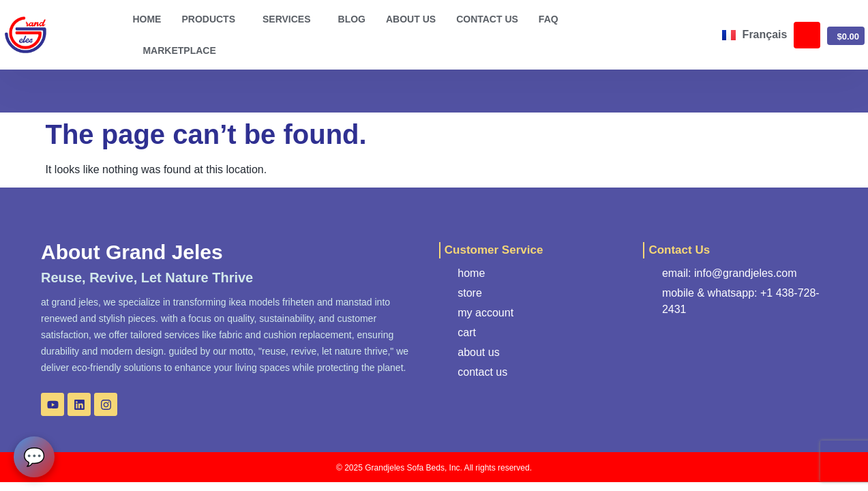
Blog (352, 19)
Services (290, 19)
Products (212, 19)
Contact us (487, 19)
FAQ (549, 19)
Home (147, 19)
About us (411, 19)
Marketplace (179, 50)
